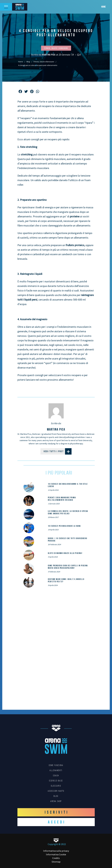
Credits (56, 858)
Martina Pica (49, 55)
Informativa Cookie (56, 854)
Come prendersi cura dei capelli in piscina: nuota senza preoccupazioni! (68, 567)
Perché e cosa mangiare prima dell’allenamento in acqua (62, 499)
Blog (28, 62)
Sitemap (56, 862)
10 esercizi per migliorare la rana (64, 526)
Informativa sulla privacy (56, 851)
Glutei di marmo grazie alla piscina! (65, 553)
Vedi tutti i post (58, 451)
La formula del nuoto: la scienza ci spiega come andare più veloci (68, 512)
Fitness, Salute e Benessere (44, 62)
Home (103, 7)
